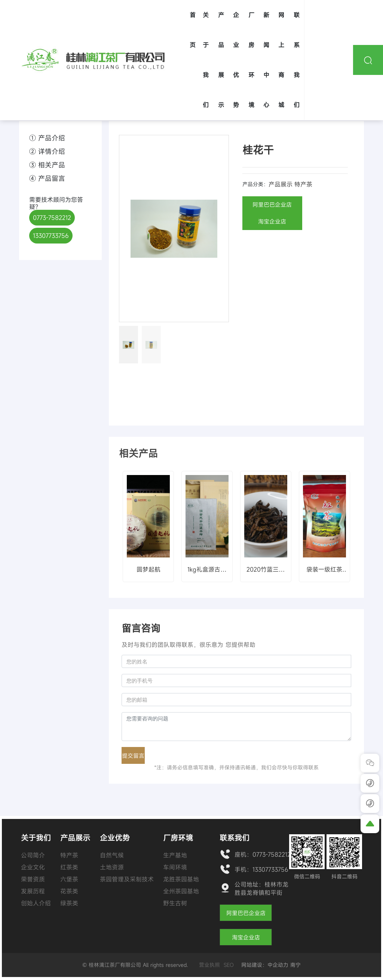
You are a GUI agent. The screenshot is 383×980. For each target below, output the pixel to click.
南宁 (295, 965)
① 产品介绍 (47, 138)
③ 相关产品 (47, 165)
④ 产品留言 (47, 178)
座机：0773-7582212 (263, 855)
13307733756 (51, 236)
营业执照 (209, 965)
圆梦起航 (148, 569)
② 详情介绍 (47, 151)
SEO (229, 965)
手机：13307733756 (261, 869)
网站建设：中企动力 (265, 965)
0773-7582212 (52, 218)
